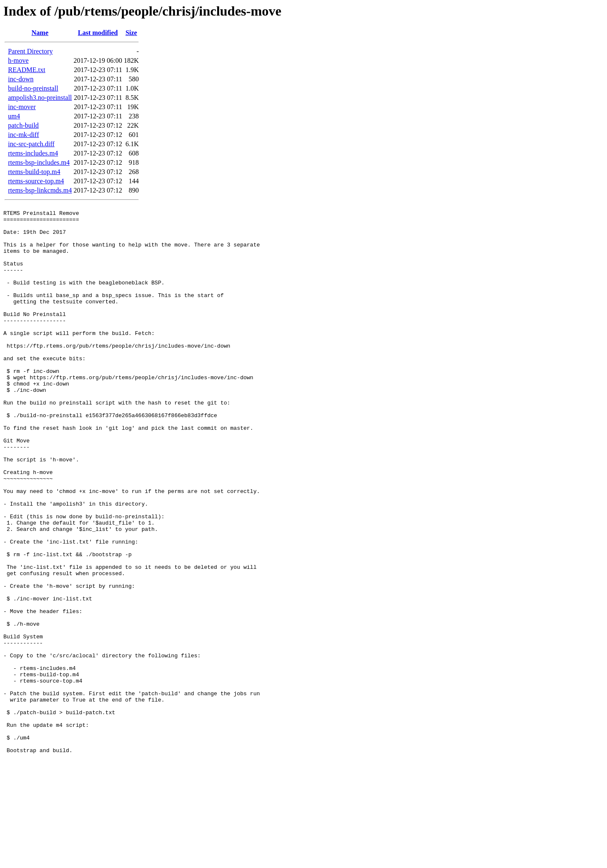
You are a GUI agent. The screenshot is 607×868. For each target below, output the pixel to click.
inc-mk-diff (23, 135)
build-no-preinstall (33, 88)
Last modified (98, 33)
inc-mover (22, 107)
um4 (14, 116)
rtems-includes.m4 (33, 153)
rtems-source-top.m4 (36, 181)
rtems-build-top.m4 (34, 172)
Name (40, 33)
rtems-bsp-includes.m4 (39, 162)
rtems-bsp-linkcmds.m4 (40, 190)
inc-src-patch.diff (31, 144)
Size (132, 33)
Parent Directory (30, 51)
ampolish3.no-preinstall (40, 98)
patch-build (23, 125)
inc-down (21, 79)
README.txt (27, 70)
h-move (18, 60)
